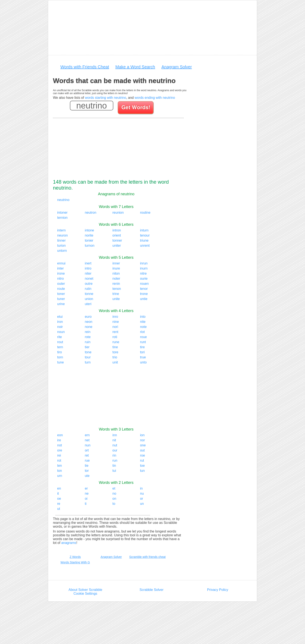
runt (143, 342)
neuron (62, 235)
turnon (89, 246)
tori (142, 352)
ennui (61, 263)
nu (142, 493)
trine (116, 294)
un (142, 504)
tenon (117, 289)
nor (142, 440)
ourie (144, 279)
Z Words (75, 557)
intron (117, 230)
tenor (144, 289)
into (143, 317)
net (87, 440)
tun (142, 471)
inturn (144, 230)
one (143, 445)
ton (60, 471)
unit (115, 362)
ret (87, 455)
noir (60, 327)
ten (60, 466)
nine (116, 322)
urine (61, 304)
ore (60, 450)
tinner (61, 240)
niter (88, 273)
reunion (118, 213)
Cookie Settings (85, 594)
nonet (89, 279)
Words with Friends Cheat (85, 67)
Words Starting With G (75, 562)
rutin (88, 289)
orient (117, 235)
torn (60, 357)
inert (88, 263)
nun (88, 445)
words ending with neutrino (155, 98)
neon (89, 322)
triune (144, 240)
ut (59, 509)
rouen (144, 284)
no (114, 493)
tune (60, 362)
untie (144, 299)
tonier (89, 240)
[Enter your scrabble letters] (92, 106)
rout (60, 342)
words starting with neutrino (106, 98)
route (61, 289)
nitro (60, 279)
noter (116, 279)
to (114, 504)
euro (88, 317)
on (114, 499)
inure (116, 268)
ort (87, 450)
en (59, 488)
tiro (60, 352)
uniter (117, 246)
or (141, 499)
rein (88, 332)
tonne (89, 294)
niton (116, 273)
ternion (62, 218)
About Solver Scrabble (85, 590)
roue (143, 337)
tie (87, 466)
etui (60, 317)
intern (61, 230)
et (114, 488)
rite (60, 337)
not (60, 445)
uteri (88, 304)
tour (88, 357)
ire (59, 440)
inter (60, 268)
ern (87, 435)
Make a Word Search (135, 67)
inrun (144, 263)
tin (114, 466)
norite (89, 235)
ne (87, 493)
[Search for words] (136, 108)
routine (145, 213)
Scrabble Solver (152, 590)
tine (115, 347)
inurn (144, 268)
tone (88, 352)
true (143, 357)
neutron (90, 213)
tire (142, 347)
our (115, 450)
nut (115, 445)
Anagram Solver (177, 67)
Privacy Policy (218, 590)
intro (88, 268)
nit (114, 440)
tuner (61, 299)
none (89, 327)
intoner (62, 213)
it (58, 493)
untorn (62, 251)
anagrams (69, 543)
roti (115, 337)
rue (87, 460)
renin (116, 284)
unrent (145, 246)
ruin (88, 342)
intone (89, 230)
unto (143, 362)
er (86, 488)
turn (88, 362)
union (89, 299)
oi (86, 499)
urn (60, 476)
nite (143, 322)
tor (87, 471)
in (141, 488)
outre (89, 284)
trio (115, 357)
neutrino (63, 200)
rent (115, 332)
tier (87, 347)
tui (114, 471)
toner (61, 294)
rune (116, 342)
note (143, 327)
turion (61, 246)
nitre (143, 273)
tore (115, 352)
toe (142, 466)
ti (86, 504)
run (115, 460)
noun (61, 332)
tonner (117, 240)
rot (59, 460)
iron (60, 322)
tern (60, 347)
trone (144, 294)
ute (87, 476)
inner (116, 263)
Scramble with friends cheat (147, 557)
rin (114, 455)
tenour (145, 235)
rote (88, 337)
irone (61, 273)
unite (116, 299)
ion (142, 435)
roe (142, 455)
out (142, 450)
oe (59, 499)
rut (142, 460)
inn (115, 435)
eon (60, 435)
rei (59, 455)
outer (61, 284)
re (59, 504)
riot (142, 332)
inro (115, 317)
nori (115, 327)
